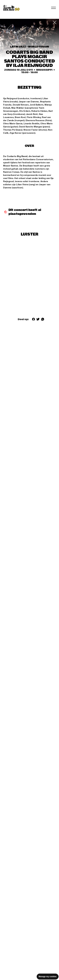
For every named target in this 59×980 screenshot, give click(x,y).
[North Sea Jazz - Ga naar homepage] (11, 8)
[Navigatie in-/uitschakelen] (53, 8)
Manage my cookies (48, 977)
